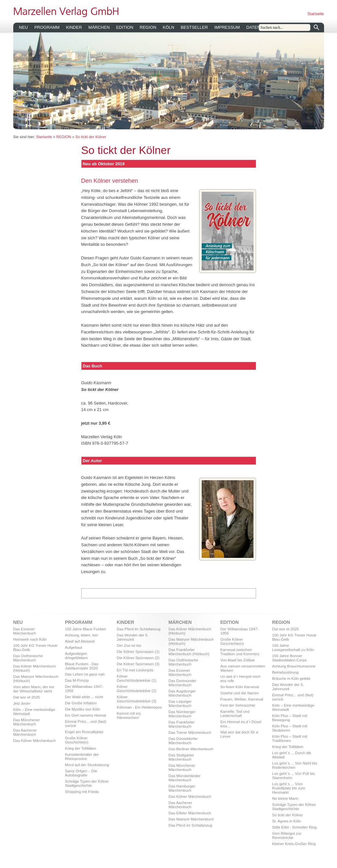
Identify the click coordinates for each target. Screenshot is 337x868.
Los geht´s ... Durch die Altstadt (292, 755)
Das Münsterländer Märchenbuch (185, 778)
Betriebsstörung (286, 672)
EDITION (125, 27)
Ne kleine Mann (285, 798)
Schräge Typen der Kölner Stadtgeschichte (87, 783)
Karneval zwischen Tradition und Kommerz (240, 652)
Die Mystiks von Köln (83, 709)
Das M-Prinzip (77, 680)
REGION (148, 27)
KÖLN (168, 27)
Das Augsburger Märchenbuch (182, 693)
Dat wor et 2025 (27, 697)
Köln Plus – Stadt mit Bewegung (290, 718)
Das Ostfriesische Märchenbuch (28, 658)
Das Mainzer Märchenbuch (191, 819)
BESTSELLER (194, 27)
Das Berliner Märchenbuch (191, 749)
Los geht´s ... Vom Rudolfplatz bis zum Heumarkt (289, 788)
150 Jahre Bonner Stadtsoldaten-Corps (290, 658)
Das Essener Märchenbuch (25, 631)
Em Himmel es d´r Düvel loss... (241, 724)
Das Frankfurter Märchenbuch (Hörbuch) (189, 652)
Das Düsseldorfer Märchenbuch (183, 741)
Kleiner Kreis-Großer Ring (294, 844)
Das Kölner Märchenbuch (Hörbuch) (35, 668)
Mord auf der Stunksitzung (87, 765)
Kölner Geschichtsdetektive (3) (137, 699)
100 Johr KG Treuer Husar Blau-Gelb (35, 647)
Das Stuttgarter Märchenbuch (181, 757)
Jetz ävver (22, 703)
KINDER (74, 27)
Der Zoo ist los (129, 645)
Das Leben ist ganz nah (85, 674)
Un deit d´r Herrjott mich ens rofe (241, 678)
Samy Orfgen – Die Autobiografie (81, 773)
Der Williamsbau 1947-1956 (84, 689)
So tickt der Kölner (91, 137)
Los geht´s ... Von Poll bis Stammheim (294, 776)
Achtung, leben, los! (82, 635)
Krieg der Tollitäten (81, 748)
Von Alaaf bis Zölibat (238, 660)
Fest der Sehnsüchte (238, 705)
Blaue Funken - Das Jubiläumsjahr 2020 (82, 666)
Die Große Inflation (81, 703)
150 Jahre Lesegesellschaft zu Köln (293, 647)
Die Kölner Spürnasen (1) (138, 651)
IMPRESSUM (227, 27)
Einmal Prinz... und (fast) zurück (86, 723)
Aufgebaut (74, 647)
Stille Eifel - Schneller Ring (295, 827)
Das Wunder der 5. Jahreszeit (133, 637)
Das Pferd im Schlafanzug (139, 629)
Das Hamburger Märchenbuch (182, 788)
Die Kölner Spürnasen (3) (138, 664)
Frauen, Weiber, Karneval (242, 699)
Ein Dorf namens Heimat (86, 715)
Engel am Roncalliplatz (84, 732)
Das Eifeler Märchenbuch (190, 813)
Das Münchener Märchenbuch (27, 722)
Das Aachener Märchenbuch (25, 732)
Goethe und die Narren (240, 693)
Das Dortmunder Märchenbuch (183, 683)
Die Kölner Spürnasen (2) (138, 658)
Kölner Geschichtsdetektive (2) (137, 689)
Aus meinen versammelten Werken (243, 668)
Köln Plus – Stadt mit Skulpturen (290, 728)
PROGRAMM (47, 27)
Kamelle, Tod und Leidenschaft (235, 713)
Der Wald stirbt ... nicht (84, 697)
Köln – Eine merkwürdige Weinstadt (34, 711)
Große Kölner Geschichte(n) (77, 740)
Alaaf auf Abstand (80, 641)
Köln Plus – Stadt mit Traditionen (290, 738)
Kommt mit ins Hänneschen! (129, 715)
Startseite (316, 14)
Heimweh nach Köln (30, 639)
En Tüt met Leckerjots (135, 670)
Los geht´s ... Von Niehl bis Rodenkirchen (295, 765)
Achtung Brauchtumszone (294, 666)
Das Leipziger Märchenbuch (180, 703)
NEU (23, 27)
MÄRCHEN (99, 27)
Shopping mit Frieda (82, 792)
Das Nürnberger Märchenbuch (182, 714)
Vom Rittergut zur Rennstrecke (287, 835)
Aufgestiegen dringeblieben (76, 656)
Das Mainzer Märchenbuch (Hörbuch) (36, 678)
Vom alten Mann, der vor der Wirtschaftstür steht (34, 689)
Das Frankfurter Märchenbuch (182, 724)
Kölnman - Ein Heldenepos (139, 707)
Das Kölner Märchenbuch (35, 740)
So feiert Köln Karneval (240, 687)
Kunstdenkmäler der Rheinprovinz (82, 756)
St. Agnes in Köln (287, 821)
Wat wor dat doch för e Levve (239, 734)
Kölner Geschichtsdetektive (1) (137, 678)
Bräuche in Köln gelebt (291, 678)
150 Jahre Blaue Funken (86, 629)
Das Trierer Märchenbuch (190, 732)
